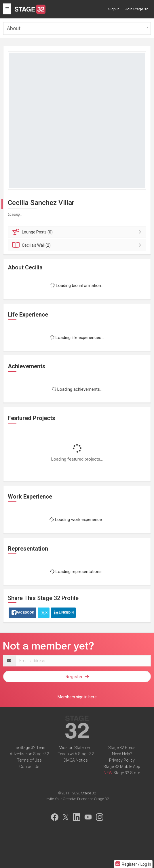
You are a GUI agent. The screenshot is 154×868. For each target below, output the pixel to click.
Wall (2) (78, 245)
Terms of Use (29, 760)
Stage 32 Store (127, 773)
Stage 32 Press (122, 748)
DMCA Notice (76, 760)
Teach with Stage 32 (76, 754)
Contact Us (29, 767)
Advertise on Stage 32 (29, 754)
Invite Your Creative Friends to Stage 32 (77, 799)
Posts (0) (78, 232)
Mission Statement (76, 748)
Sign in (114, 9)
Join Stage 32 (137, 9)
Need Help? (122, 754)
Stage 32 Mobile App (122, 767)
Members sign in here (77, 697)
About (14, 28)
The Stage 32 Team (29, 748)
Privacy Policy (122, 760)
